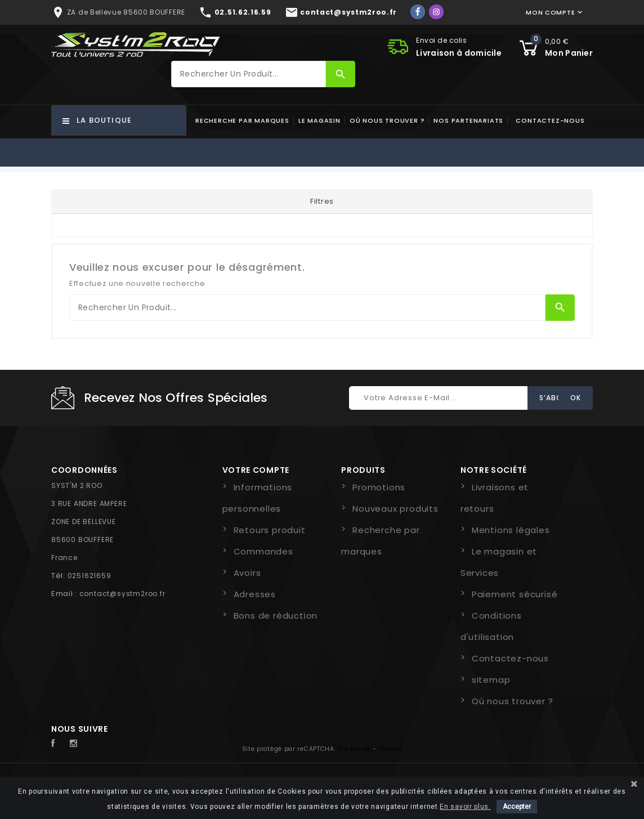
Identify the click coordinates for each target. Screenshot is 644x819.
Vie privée (354, 749)
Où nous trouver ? (387, 120)
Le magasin (319, 120)
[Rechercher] (249, 74)
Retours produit (270, 530)
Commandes (263, 551)
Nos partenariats (468, 120)
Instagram (77, 744)
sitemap (491, 680)
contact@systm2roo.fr (122, 594)
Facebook (59, 744)
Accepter (517, 807)
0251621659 (90, 576)
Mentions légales (511, 530)
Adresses (255, 594)
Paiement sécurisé (515, 594)
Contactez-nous (550, 120)
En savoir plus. (465, 807)
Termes (390, 749)
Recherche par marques (242, 120)
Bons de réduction (276, 616)
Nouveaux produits (395, 509)
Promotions (379, 487)
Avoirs (247, 573)
